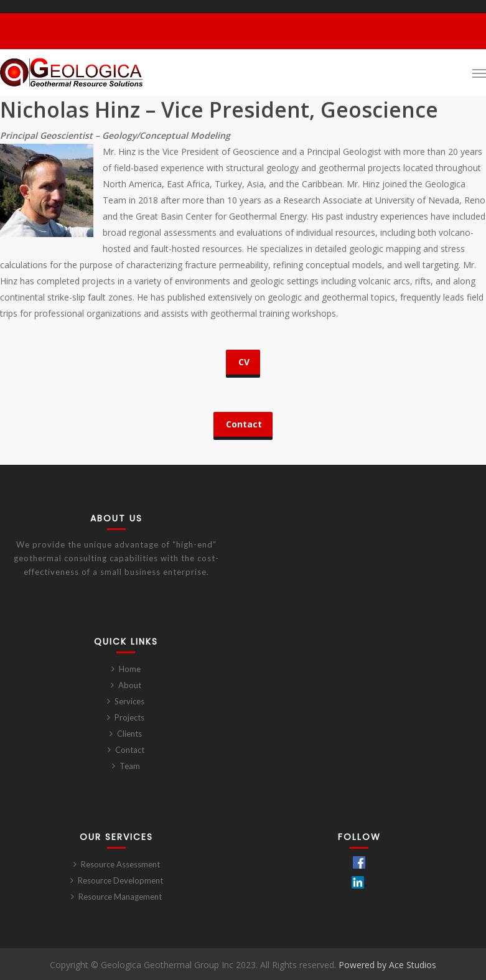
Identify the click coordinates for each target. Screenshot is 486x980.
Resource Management (120, 897)
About (130, 685)
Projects (129, 717)
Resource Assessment (120, 864)
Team (130, 766)
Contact (130, 750)
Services (129, 701)
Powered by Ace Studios (387, 965)
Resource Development (120, 880)
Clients (129, 734)
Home (130, 669)
